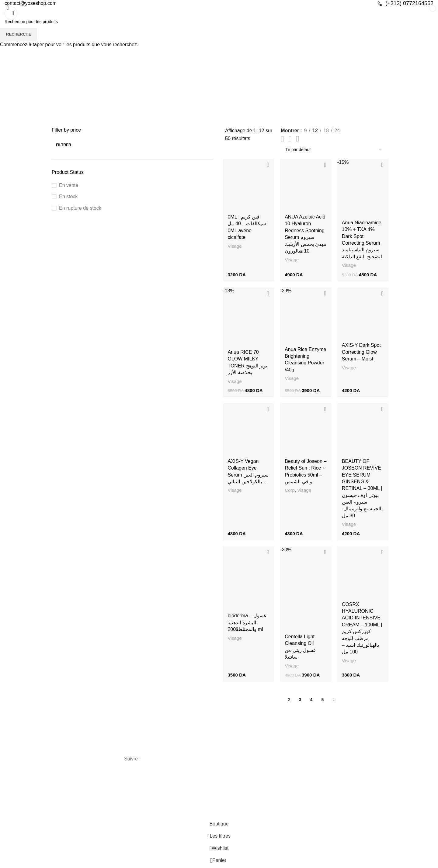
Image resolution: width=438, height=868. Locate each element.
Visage (234, 247)
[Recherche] (11, 13)
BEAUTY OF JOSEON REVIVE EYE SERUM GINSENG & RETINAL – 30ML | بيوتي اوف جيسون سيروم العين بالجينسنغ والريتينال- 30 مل (363, 491)
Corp (289, 493)
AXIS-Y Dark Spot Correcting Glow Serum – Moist (362, 353)
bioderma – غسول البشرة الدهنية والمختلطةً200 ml (246, 626)
